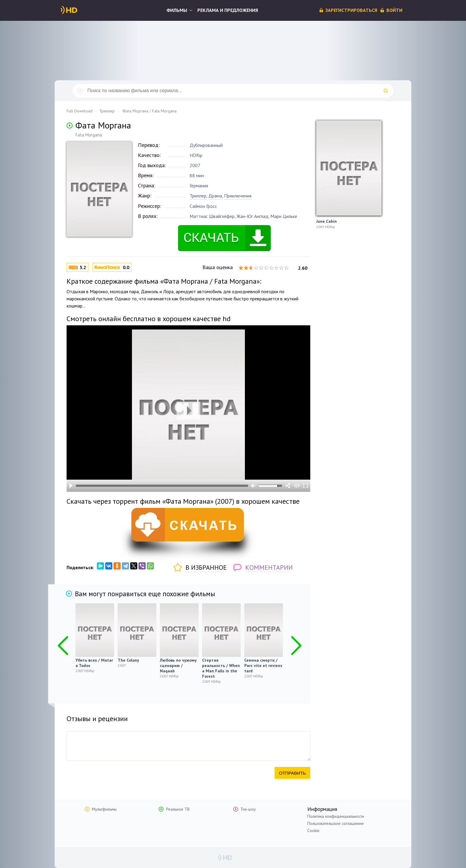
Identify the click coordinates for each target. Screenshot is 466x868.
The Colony (128, 660)
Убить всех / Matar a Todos (94, 663)
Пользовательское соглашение (336, 823)
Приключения (238, 196)
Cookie (313, 831)
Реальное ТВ (178, 809)
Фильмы (177, 10)
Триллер (198, 196)
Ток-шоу (248, 809)
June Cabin (326, 221)
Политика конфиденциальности (336, 816)
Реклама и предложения (228, 10)
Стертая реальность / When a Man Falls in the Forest (221, 668)
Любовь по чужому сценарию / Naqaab (178, 665)
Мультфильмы (104, 809)
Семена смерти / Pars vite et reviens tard (263, 665)
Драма (215, 196)
